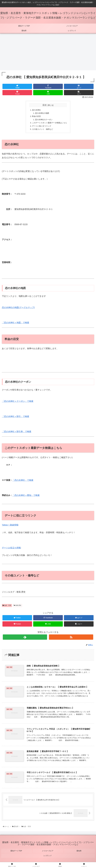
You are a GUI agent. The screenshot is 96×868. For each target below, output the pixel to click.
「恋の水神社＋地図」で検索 (15, 324)
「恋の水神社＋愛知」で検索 (26, 497)
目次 (45, 105)
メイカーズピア (48, 852)
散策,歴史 (18, 607)
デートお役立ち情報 (11, 549)
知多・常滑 (7, 607)
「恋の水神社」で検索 (23, 482)
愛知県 (79, 852)
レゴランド (48, 855)
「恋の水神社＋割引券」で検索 (17, 433)
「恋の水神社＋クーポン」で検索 (18, 403)
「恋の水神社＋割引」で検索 (15, 418)
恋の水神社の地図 (41, 113)
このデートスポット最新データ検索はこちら (50, 124)
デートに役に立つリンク (41, 127)
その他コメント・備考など (42, 130)
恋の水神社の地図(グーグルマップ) (18, 309)
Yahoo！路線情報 (10, 526)
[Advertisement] (48, 53)
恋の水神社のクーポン (43, 120)
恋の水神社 (36, 110)
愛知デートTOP (17, 852)
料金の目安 (36, 117)
